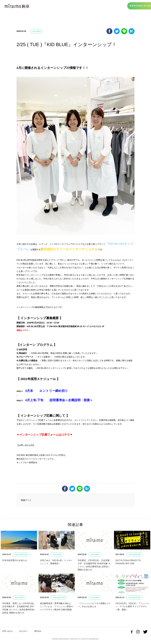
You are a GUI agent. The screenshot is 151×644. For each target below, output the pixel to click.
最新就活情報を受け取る (134, 6)
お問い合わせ (8, 631)
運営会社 (40, 631)
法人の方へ (25, 631)
